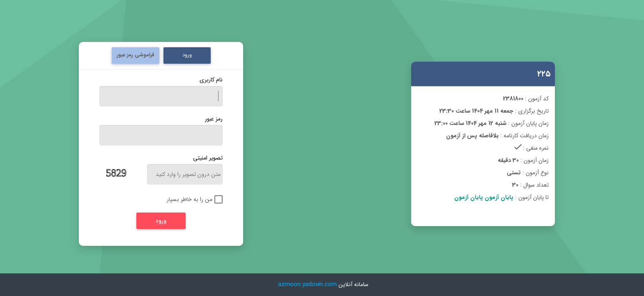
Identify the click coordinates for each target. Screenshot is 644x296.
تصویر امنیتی (208, 158)
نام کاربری (211, 80)
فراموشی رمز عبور (136, 55)
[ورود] (161, 221)
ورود (187, 55)
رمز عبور (214, 119)
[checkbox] (189, 200)
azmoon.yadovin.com (307, 284)
